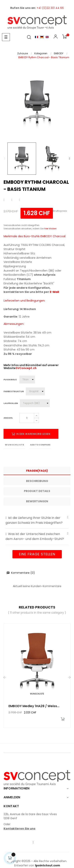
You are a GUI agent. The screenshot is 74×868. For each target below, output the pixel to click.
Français (37, 37)
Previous (5, 159)
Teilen (4, 200)
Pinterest (19, 200)
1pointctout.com (47, 865)
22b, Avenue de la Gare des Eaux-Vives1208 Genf (30, 816)
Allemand (42, 37)
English (47, 37)
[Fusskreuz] (27, 380)
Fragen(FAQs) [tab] (37, 471)
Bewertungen (37, 501)
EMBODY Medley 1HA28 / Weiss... (34, 706)
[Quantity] (27, 418)
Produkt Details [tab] (37, 491)
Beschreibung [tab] (37, 481)
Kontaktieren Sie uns (19, 829)
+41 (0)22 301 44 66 (50, 8)
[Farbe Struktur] (35, 391)
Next (69, 159)
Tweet (12, 200)
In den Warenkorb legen (31, 434)
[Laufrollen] (35, 403)
